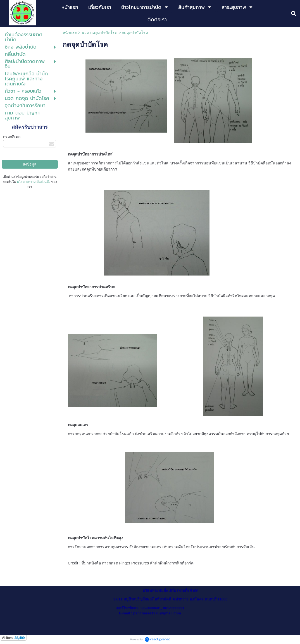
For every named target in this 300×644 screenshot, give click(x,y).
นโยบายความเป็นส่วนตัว (34, 182)
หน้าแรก (70, 33)
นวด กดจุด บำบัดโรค (100, 33)
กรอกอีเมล (12, 137)
